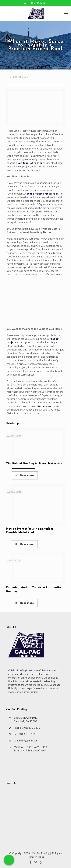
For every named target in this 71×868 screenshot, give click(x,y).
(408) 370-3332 (37, 3)
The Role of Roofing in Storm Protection (34, 464)
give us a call (44, 406)
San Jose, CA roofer (30, 163)
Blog (42, 857)
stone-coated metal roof (43, 194)
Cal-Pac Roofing (41, 853)
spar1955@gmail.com (26, 741)
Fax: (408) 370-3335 (25, 734)
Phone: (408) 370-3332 (27, 728)
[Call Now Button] (9, 860)
